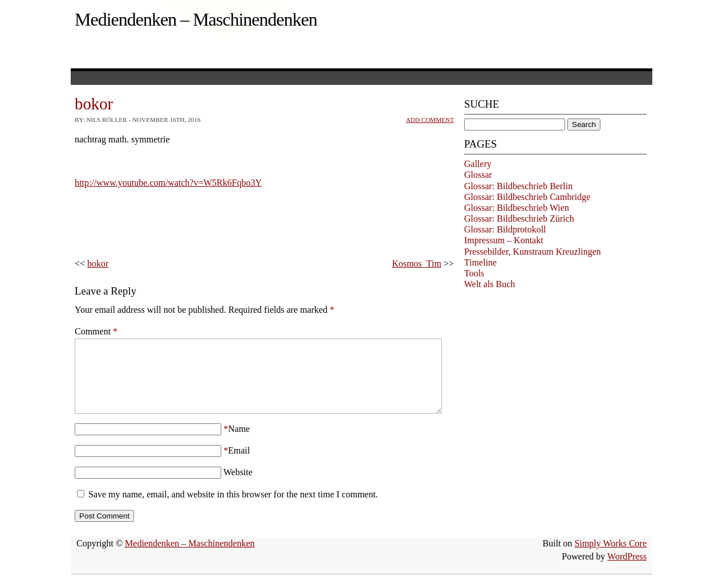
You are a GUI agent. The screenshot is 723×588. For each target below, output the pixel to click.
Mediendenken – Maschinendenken (196, 19)
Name (239, 442)
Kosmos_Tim (417, 264)
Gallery (478, 164)
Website (238, 486)
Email (239, 464)
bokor (98, 264)
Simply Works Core (611, 557)
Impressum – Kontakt (504, 240)
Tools (474, 273)
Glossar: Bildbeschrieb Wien (517, 208)
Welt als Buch (490, 284)
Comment (96, 331)
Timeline (480, 262)
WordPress (627, 570)
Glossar (478, 175)
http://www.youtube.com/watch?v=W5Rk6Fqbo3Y (168, 183)
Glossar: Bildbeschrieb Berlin (518, 186)
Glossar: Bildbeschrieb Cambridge (527, 197)
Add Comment (430, 120)
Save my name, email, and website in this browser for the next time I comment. (233, 508)
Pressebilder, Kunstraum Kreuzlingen (533, 252)
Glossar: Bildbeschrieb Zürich (519, 219)
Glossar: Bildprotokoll (505, 229)
